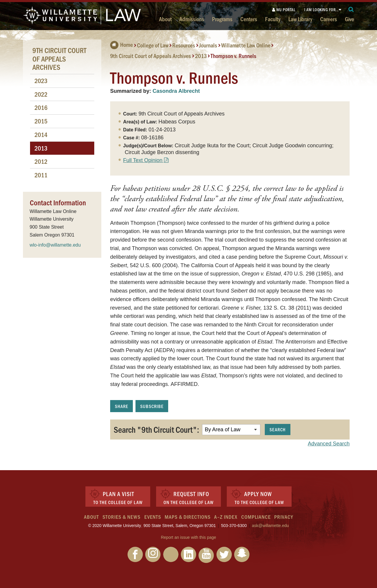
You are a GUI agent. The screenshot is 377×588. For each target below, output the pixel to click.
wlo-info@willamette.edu (55, 245)
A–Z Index (226, 517)
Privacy (284, 517)
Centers (249, 19)
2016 (41, 107)
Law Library (300, 19)
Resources (184, 45)
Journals (208, 45)
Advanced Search (329, 444)
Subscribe (152, 406)
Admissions (192, 19)
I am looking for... (321, 10)
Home (121, 44)
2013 (201, 56)
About (165, 19)
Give (349, 19)
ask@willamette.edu (270, 526)
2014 (41, 134)
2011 (41, 175)
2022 (41, 94)
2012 (41, 161)
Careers (329, 19)
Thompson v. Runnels (233, 56)
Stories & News (121, 517)
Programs (222, 19)
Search (278, 429)
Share (121, 406)
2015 (41, 121)
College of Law (153, 45)
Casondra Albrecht (176, 91)
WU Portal (284, 10)
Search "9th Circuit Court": (156, 429)
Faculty (273, 19)
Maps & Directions (188, 517)
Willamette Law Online (246, 45)
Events (153, 517)
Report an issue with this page (188, 537)
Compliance (256, 517)
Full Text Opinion (143, 160)
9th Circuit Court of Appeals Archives (151, 56)
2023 (41, 81)
